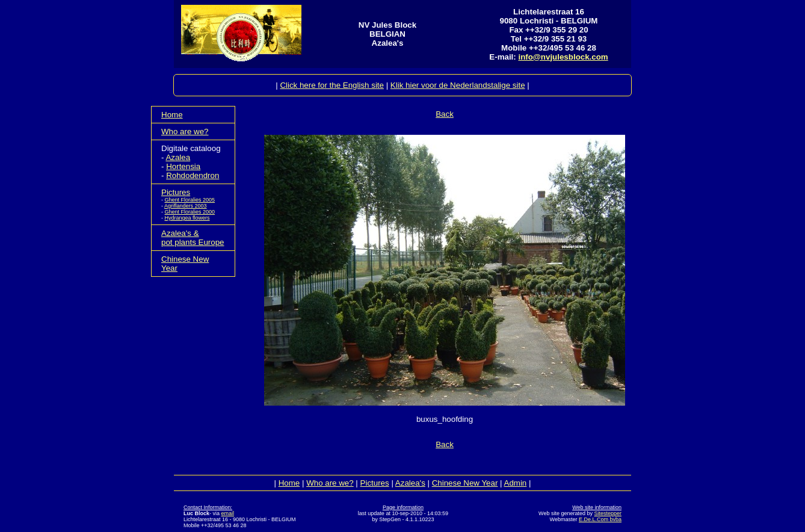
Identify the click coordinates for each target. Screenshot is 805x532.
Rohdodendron (193, 175)
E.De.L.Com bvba (600, 519)
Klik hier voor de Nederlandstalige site (458, 85)
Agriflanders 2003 (186, 206)
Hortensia (183, 166)
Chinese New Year (465, 483)
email (228, 513)
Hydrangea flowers (187, 218)
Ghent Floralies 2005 (190, 200)
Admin (516, 483)
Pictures (176, 192)
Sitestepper (608, 513)
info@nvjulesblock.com (563, 57)
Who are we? (185, 131)
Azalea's (410, 483)
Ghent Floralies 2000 (190, 212)
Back (445, 114)
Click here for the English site (332, 85)
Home (172, 115)
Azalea (178, 157)
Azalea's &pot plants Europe (193, 238)
